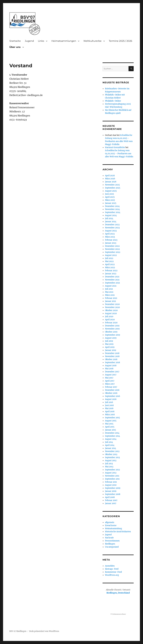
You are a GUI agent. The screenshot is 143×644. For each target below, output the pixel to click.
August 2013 (111, 461)
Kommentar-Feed (113, 572)
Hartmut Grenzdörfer (115, 147)
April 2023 (110, 234)
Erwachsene (111, 525)
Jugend (29, 41)
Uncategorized (112, 547)
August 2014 (111, 439)
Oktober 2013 (111, 454)
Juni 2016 (109, 405)
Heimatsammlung (113, 529)
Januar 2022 (111, 274)
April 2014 (110, 445)
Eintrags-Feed (112, 569)
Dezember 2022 (112, 246)
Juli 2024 (109, 218)
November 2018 (112, 356)
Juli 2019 (109, 341)
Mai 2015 (109, 424)
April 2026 (110, 176)
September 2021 (112, 283)
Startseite (15, 41)
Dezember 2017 (112, 372)
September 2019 (113, 335)
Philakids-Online (113, 101)
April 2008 (110, 497)
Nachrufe (109, 538)
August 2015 (111, 421)
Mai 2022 (109, 261)
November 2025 (112, 185)
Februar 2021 (111, 298)
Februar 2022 (111, 271)
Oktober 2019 (111, 332)
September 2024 (113, 212)
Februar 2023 (111, 240)
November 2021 (112, 280)
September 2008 (113, 494)
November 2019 (112, 329)
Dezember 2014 (112, 433)
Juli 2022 (109, 258)
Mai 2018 (109, 369)
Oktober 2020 (111, 310)
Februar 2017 (111, 387)
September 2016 (113, 396)
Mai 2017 (109, 378)
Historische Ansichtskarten (118, 532)
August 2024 (111, 215)
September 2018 (112, 362)
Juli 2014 (109, 442)
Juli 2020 (109, 317)
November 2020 (112, 307)
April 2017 (110, 381)
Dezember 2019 (112, 326)
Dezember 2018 (112, 353)
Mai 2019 (109, 344)
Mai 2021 (109, 292)
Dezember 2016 (112, 390)
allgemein (110, 522)
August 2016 (111, 399)
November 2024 (112, 209)
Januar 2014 (110, 448)
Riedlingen (110, 544)
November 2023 (112, 228)
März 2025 (110, 200)
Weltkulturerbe (92, 41)
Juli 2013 (109, 464)
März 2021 (110, 295)
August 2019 (111, 338)
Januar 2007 (111, 503)
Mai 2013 (109, 467)
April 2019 (110, 347)
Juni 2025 (109, 194)
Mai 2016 (109, 408)
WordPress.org (112, 575)
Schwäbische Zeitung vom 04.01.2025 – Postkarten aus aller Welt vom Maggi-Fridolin (119, 154)
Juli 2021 (109, 289)
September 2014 (112, 436)
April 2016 (110, 412)
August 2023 (111, 231)
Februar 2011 (111, 482)
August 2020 (111, 313)
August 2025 (111, 191)
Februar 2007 (111, 500)
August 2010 (111, 485)
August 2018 (111, 366)
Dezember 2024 (112, 206)
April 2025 (110, 197)
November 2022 (112, 249)
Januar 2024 (111, 222)
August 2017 (111, 375)
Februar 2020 (111, 323)
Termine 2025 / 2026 (121, 41)
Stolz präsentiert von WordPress (44, 631)
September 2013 (112, 457)
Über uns (15, 47)
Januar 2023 (111, 243)
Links (41, 41)
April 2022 (110, 264)
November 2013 (112, 451)
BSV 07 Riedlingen (18, 631)
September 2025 (113, 188)
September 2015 (112, 418)
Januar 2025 (111, 203)
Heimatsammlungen (64, 41)
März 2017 (110, 384)
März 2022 (110, 268)
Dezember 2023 (112, 225)
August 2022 (111, 255)
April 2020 (110, 320)
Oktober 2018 (111, 359)
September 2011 (112, 479)
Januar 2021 (110, 301)
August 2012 (111, 473)
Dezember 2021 (112, 277)
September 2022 (113, 252)
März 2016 (110, 415)
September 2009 (113, 488)
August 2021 (111, 286)
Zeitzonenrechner (119, 614)
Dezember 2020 (112, 304)
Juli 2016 (109, 402)
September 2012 (112, 470)
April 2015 (110, 427)
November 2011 (112, 476)
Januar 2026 (111, 182)
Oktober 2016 (111, 393)
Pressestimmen (112, 541)
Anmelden (110, 566)
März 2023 (110, 237)
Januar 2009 (111, 491)
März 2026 (110, 179)
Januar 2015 (110, 430)
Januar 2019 (111, 350)
